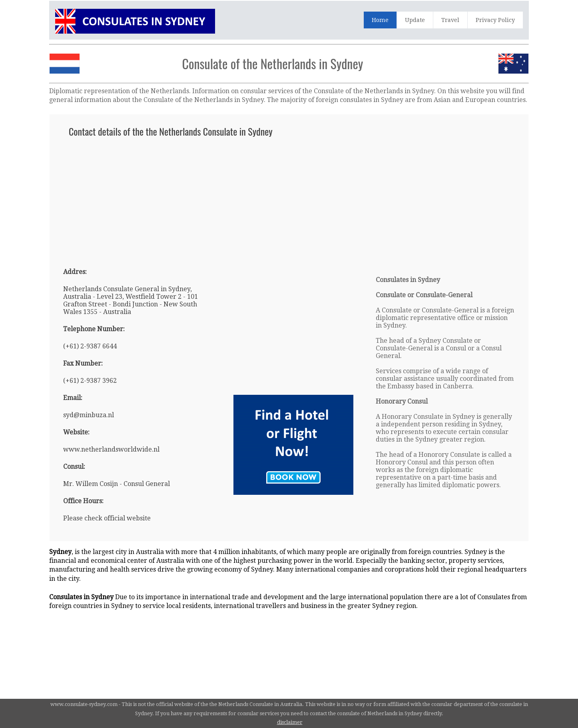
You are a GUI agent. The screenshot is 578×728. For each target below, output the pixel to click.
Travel (450, 20)
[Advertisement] (289, 198)
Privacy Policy (495, 20)
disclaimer (290, 722)
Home (380, 20)
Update (415, 20)
